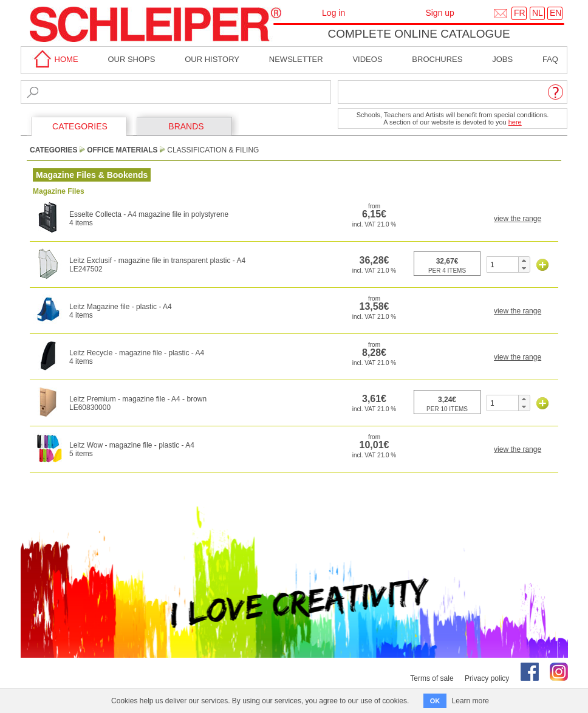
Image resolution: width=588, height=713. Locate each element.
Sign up (439, 13)
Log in (333, 13)
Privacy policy (487, 678)
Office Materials (122, 150)
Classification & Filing (213, 150)
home (54, 59)
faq (550, 59)
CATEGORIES (80, 126)
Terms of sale (432, 678)
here (515, 122)
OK (435, 701)
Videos (367, 59)
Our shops (131, 59)
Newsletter (296, 59)
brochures (437, 59)
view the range (518, 219)
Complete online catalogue (419, 34)
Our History (212, 59)
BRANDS (186, 126)
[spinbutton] (503, 264)
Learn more (470, 701)
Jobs (502, 59)
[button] (524, 261)
